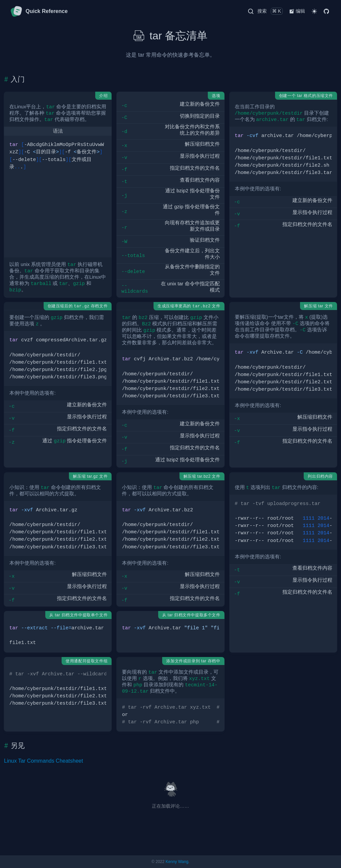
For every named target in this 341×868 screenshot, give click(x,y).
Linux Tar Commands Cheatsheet (43, 761)
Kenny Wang (177, 862)
